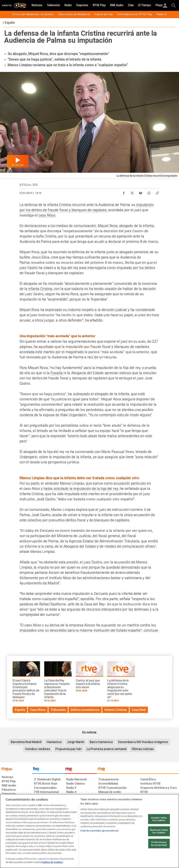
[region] (89, 831)
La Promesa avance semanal (107, 749)
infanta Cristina (40, 289)
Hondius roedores (38, 749)
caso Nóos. (47, 215)
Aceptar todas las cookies (159, 819)
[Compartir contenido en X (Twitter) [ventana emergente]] (132, 192)
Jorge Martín (76, 742)
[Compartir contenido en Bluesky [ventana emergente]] (141, 192)
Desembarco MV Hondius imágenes (143, 742)
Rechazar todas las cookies (159, 831)
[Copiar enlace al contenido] (157, 192)
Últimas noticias (143, 749)
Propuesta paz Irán (68, 749)
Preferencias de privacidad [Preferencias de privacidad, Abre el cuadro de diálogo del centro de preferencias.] (159, 844)
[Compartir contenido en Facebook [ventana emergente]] (124, 192)
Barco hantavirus (101, 742)
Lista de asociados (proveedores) (99, 831)
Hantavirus (54, 742)
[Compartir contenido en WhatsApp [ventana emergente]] (149, 192)
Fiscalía (57, 373)
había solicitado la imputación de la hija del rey (81, 489)
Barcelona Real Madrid (26, 742)
